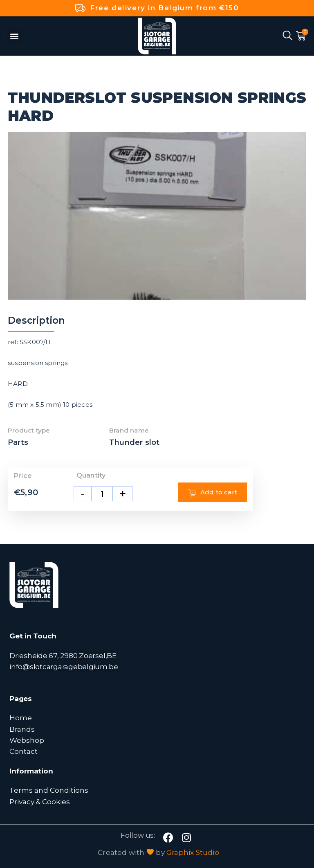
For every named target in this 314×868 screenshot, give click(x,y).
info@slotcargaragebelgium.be (64, 666)
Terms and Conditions (49, 790)
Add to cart (213, 492)
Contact (24, 751)
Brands (22, 729)
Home (21, 718)
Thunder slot (134, 442)
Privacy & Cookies (40, 801)
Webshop (27, 740)
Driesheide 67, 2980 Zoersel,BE (63, 655)
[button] (14, 36)
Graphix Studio (193, 852)
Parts (18, 442)
